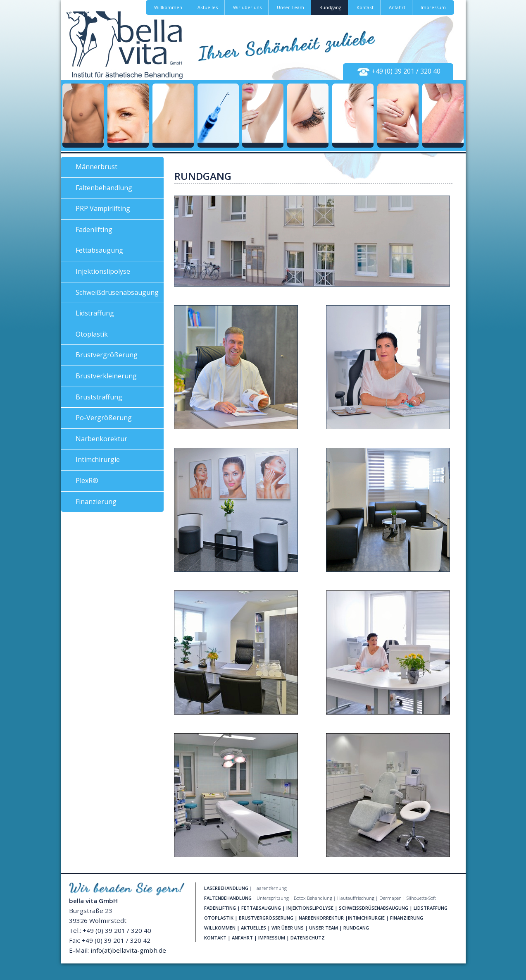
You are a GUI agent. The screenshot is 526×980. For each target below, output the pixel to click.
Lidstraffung (95, 313)
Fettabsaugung (99, 250)
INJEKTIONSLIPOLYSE (310, 908)
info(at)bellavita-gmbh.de (128, 950)
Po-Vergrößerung (104, 418)
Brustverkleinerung (106, 376)
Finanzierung (96, 502)
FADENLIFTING (220, 908)
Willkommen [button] (168, 7)
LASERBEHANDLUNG (226, 888)
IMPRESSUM (272, 938)
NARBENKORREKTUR (321, 918)
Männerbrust (96, 167)
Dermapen (390, 898)
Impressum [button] (433, 7)
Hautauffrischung (356, 898)
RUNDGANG (356, 928)
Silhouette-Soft (421, 898)
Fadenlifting (94, 229)
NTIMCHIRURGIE (367, 918)
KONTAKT (215, 938)
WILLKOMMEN (220, 928)
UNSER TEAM (324, 928)
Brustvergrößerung (107, 355)
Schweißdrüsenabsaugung (117, 292)
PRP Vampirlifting (103, 208)
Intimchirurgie (98, 459)
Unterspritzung (273, 898)
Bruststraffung (99, 397)
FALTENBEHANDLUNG (228, 898)
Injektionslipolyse (103, 271)
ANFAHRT (242, 938)
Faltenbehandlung (104, 188)
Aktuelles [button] (208, 7)
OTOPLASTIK (219, 918)
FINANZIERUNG (407, 918)
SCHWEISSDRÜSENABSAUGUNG (374, 908)
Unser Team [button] (290, 7)
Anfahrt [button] (397, 7)
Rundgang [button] (330, 7)
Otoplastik (92, 334)
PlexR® (87, 480)
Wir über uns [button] (247, 7)
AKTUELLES (253, 928)
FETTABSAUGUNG (261, 908)
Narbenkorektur (101, 439)
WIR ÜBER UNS (288, 928)
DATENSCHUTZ (308, 938)
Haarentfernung (270, 888)
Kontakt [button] (365, 7)
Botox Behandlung (313, 898)
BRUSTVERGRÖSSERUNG (266, 918)
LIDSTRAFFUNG (431, 908)
